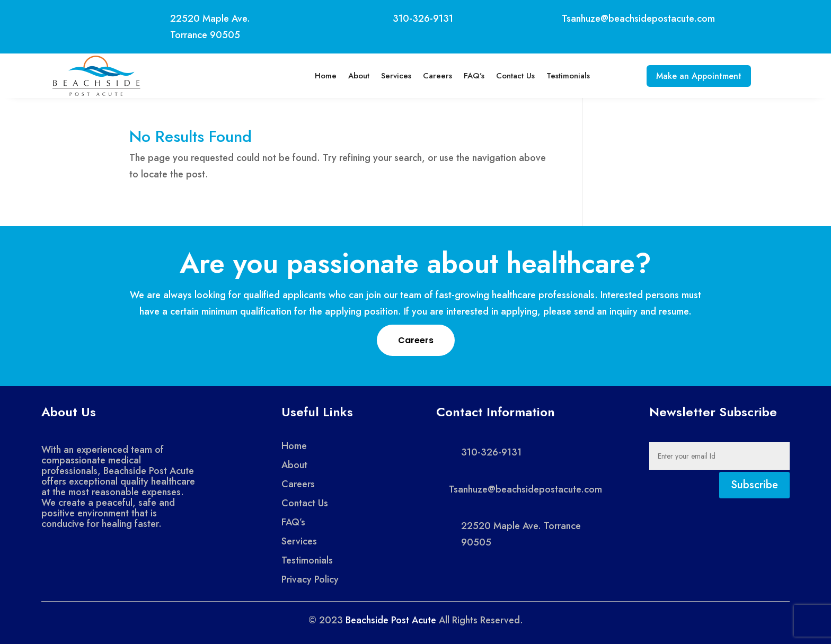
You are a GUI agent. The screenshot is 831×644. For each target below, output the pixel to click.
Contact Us (510, 76)
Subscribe (754, 485)
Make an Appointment (699, 76)
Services (391, 76)
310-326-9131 (423, 19)
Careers (432, 76)
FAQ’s (469, 76)
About (353, 76)
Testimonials (563, 76)
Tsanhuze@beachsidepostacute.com (638, 19)
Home (320, 76)
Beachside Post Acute (391, 620)
